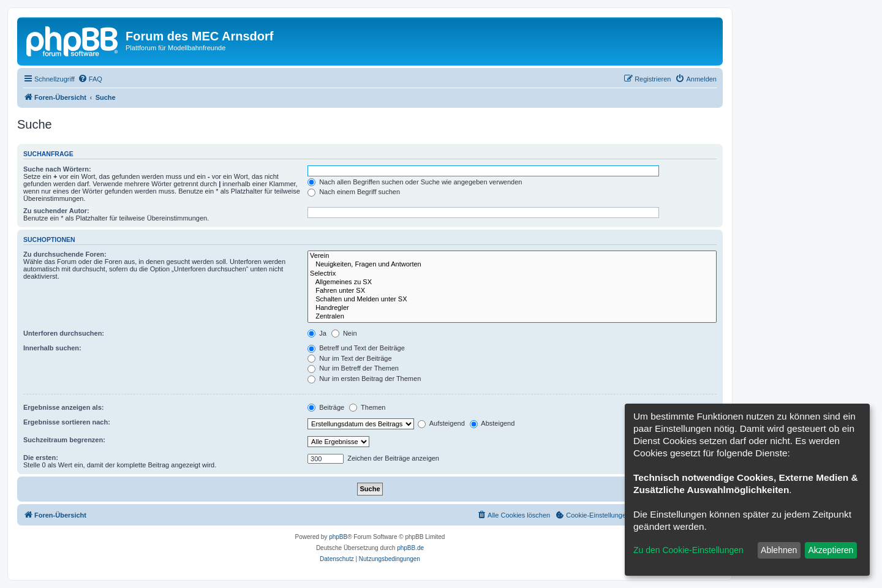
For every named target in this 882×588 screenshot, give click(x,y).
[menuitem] (90, 79)
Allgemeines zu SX (512, 282)
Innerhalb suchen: (52, 348)
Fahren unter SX (512, 291)
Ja (317, 333)
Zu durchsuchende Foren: (65, 254)
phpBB (338, 537)
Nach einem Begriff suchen (354, 192)
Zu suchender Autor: (56, 211)
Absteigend (492, 423)
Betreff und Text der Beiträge (356, 348)
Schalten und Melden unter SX (512, 300)
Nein (344, 333)
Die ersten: (41, 458)
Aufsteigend (441, 423)
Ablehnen (779, 550)
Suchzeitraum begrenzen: (64, 440)
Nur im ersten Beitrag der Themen (364, 379)
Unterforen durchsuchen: (64, 333)
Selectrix (512, 274)
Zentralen (512, 317)
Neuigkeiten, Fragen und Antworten (512, 265)
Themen (367, 407)
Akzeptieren (831, 550)
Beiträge (326, 407)
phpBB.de (410, 548)
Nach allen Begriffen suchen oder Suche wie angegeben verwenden (415, 182)
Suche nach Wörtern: (57, 169)
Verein (512, 256)
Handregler (512, 308)
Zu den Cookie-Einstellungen (688, 550)
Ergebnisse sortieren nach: (67, 422)
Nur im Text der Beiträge (349, 358)
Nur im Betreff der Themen (353, 368)
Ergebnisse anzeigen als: (63, 407)
